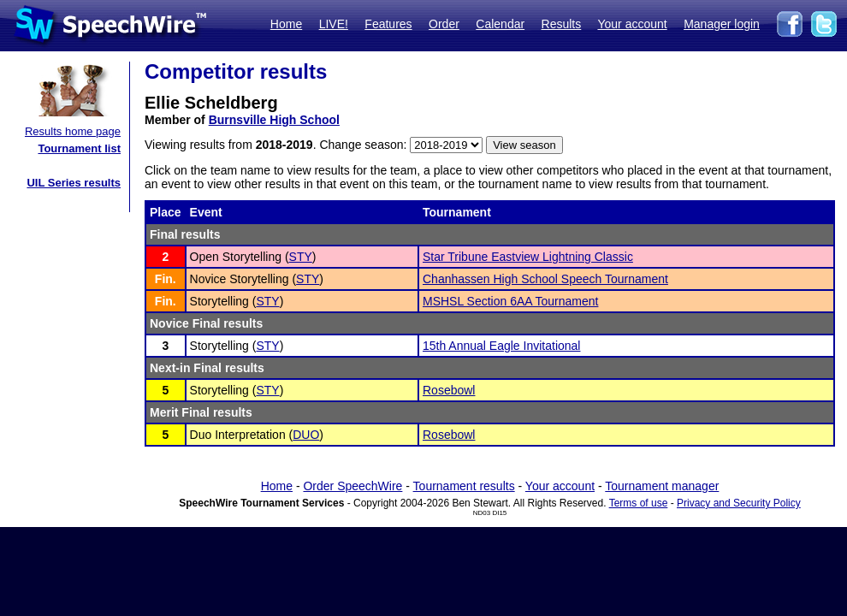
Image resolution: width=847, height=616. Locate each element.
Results (562, 24)
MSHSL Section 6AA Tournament (510, 301)
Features (388, 24)
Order (444, 24)
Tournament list (79, 148)
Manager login (722, 24)
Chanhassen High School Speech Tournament (545, 279)
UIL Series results (74, 183)
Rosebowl (449, 390)
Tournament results (464, 486)
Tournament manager (662, 486)
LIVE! (334, 24)
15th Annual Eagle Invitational (501, 346)
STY (301, 257)
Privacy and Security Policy (739, 503)
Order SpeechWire (352, 486)
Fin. (166, 279)
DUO (306, 435)
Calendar (500, 24)
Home (286, 24)
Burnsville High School (274, 120)
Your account (632, 24)
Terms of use (639, 503)
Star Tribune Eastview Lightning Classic (528, 257)
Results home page (73, 131)
